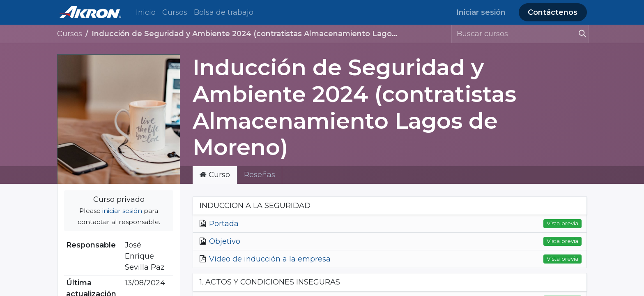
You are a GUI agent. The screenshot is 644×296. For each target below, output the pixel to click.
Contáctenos (553, 12)
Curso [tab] (215, 175)
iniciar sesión (122, 211)
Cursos (70, 34)
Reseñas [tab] (260, 175)
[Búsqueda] (579, 34)
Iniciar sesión (481, 12)
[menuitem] (146, 13)
